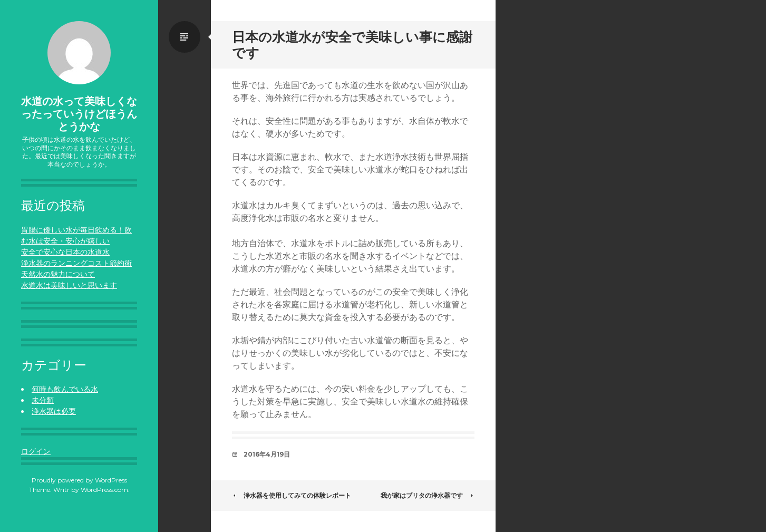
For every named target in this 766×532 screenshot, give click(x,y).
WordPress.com (104, 490)
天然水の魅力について (58, 274)
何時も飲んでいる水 (65, 389)
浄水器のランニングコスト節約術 (76, 263)
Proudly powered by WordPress (79, 480)
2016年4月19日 (267, 454)
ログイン (36, 451)
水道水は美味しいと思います (69, 285)
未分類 (43, 400)
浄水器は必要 (54, 411)
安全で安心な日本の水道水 (65, 252)
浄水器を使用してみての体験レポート (292, 495)
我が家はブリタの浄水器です (428, 495)
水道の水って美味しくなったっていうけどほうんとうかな (79, 114)
